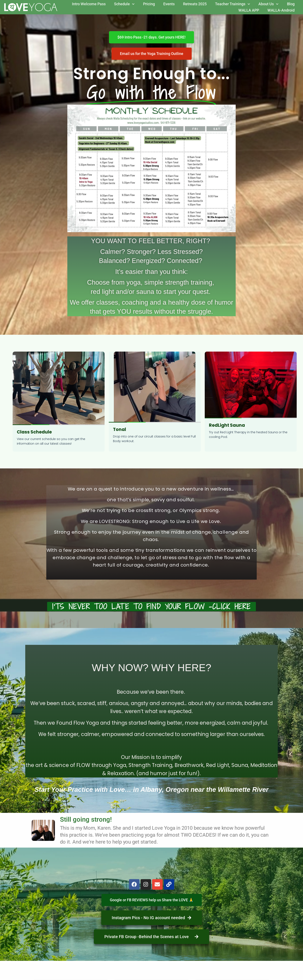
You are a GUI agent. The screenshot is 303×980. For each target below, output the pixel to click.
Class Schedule (34, 432)
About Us (268, 4)
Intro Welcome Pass (89, 4)
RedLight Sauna (227, 425)
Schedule (124, 4)
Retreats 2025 (195, 4)
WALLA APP (249, 10)
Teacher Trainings (233, 4)
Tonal (120, 429)
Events (169, 4)
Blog (291, 4)
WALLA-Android (281, 10)
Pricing (149, 4)
